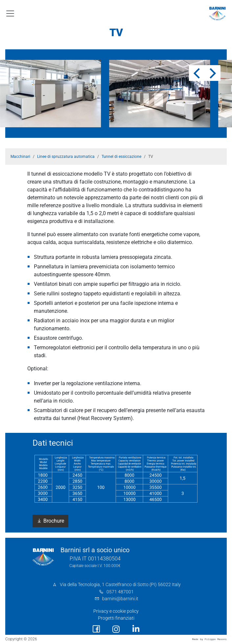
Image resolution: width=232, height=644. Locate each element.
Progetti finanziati (116, 618)
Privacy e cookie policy (116, 611)
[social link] (96, 629)
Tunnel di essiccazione (121, 157)
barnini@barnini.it (120, 599)
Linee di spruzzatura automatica (66, 157)
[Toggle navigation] (10, 13)
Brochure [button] (50, 521)
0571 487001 (120, 592)
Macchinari (20, 157)
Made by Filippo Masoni (209, 639)
